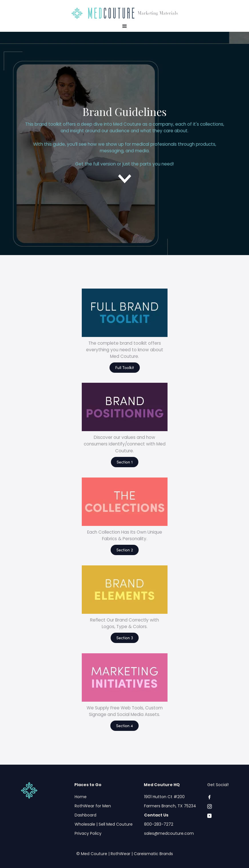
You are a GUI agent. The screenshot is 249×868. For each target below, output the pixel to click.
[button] (124, 26)
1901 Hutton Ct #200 (164, 797)
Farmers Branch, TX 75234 (170, 806)
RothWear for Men (93, 806)
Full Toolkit (125, 367)
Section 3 (125, 638)
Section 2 (125, 550)
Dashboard (85, 815)
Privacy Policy (88, 833)
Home (81, 797)
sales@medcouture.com (169, 833)
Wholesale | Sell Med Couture (104, 824)
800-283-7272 (159, 824)
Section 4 (124, 725)
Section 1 (125, 462)
